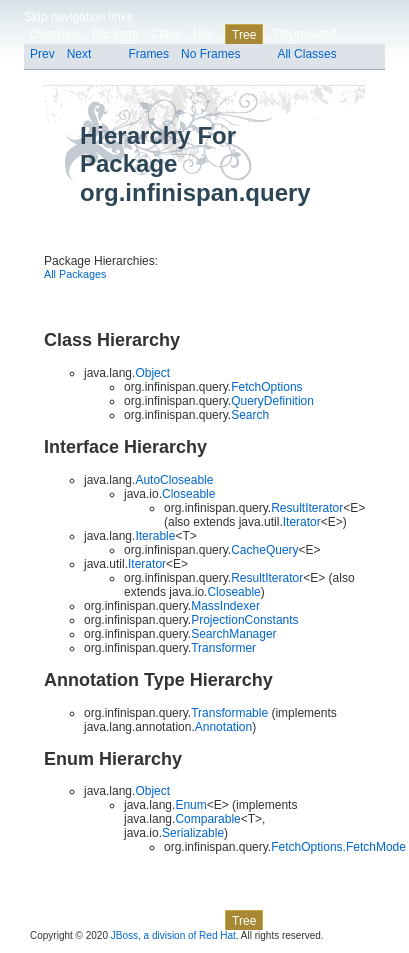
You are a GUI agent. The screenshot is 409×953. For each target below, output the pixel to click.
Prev (42, 54)
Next (79, 54)
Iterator (302, 522)
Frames (148, 54)
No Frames (210, 54)
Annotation (223, 727)
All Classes (306, 54)
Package (115, 34)
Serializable (193, 833)
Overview (55, 34)
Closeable (233, 592)
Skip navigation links (78, 17)
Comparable (207, 819)
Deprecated (305, 34)
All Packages (75, 274)
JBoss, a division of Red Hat (173, 935)
